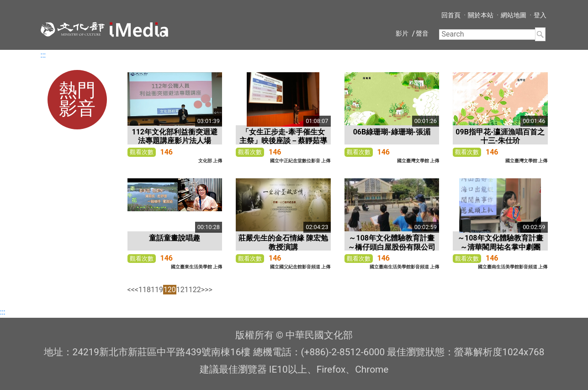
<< (131, 290)
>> (209, 290)
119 (157, 290)
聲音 (422, 33)
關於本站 (481, 15)
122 (195, 290)
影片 (402, 33)
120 (170, 290)
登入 (540, 15)
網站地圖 (514, 15)
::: (43, 55)
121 (183, 290)
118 (145, 290)
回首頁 (451, 15)
